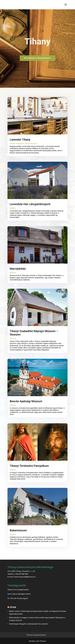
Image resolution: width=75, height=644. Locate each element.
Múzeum (34, 144)
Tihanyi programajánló (36, 635)
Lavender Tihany (20, 140)
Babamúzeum (18, 530)
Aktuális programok (17, 144)
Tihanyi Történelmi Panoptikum (29, 466)
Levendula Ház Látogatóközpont (30, 204)
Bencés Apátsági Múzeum (26, 401)
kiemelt (27, 144)
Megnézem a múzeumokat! (37, 58)
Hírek (13, 607)
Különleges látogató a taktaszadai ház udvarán (29, 624)
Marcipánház (18, 269)
